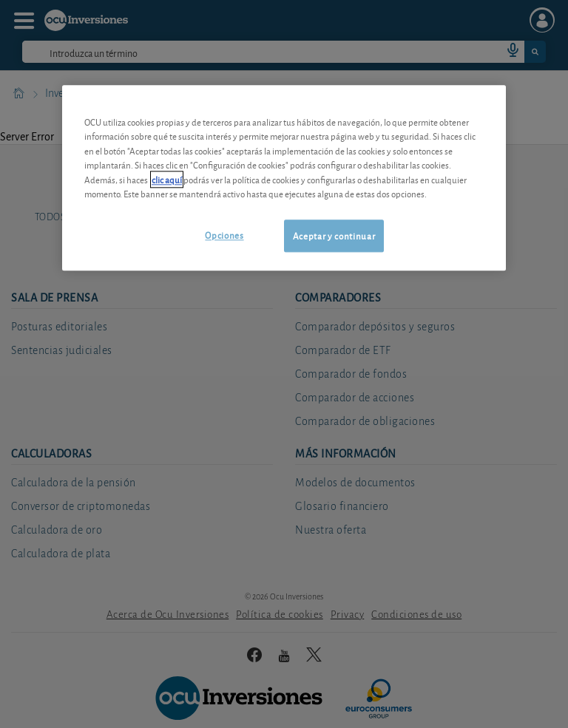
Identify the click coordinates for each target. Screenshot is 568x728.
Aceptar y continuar (334, 235)
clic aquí (167, 179)
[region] (284, 178)
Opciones (224, 235)
